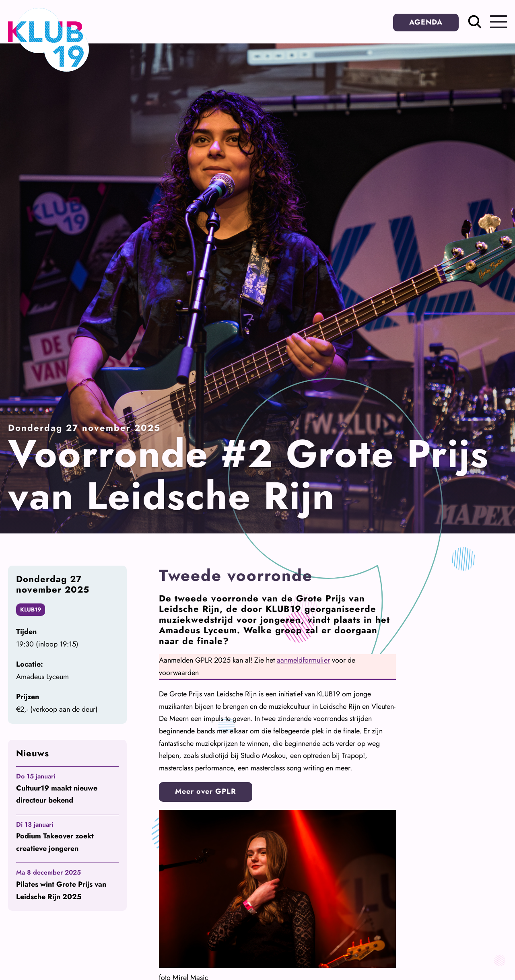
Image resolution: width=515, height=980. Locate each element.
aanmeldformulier (303, 660)
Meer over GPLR (206, 791)
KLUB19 (31, 609)
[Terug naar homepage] (48, 69)
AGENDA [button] (426, 22)
